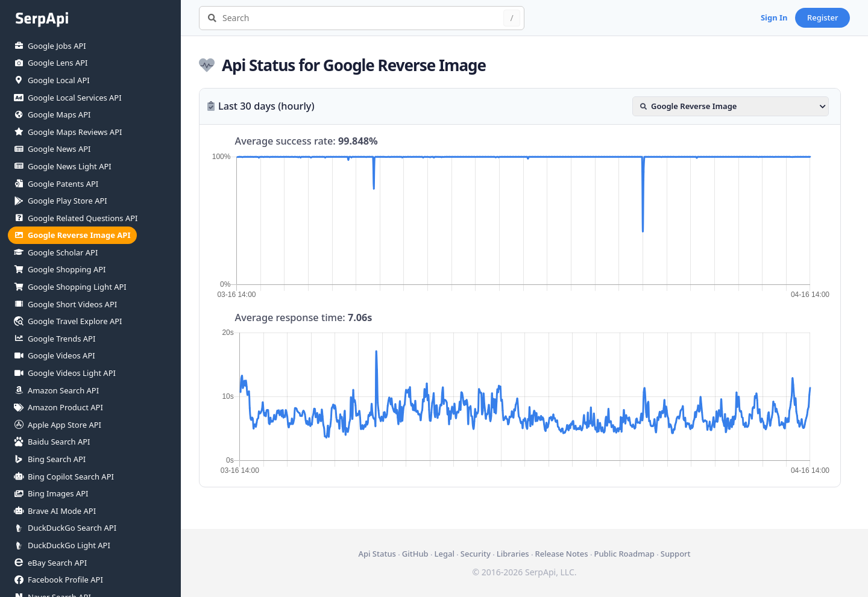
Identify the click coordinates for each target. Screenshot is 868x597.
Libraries (513, 554)
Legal (445, 554)
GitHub (415, 554)
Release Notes (562, 554)
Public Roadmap (624, 554)
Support (676, 554)
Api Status (377, 554)
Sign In (774, 17)
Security (476, 554)
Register (823, 17)
